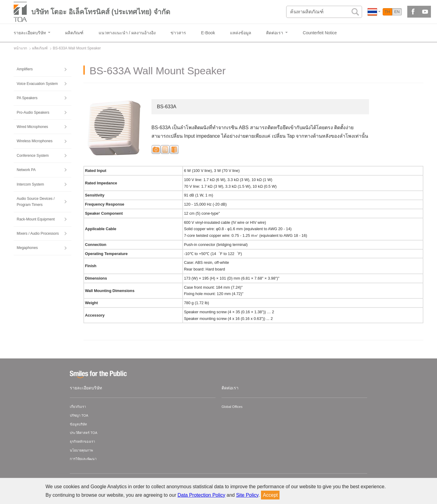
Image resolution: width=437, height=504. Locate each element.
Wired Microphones (32, 127)
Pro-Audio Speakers (33, 113)
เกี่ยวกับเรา (78, 407)
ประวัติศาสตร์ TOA (83, 433)
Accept (270, 495)
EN (397, 12)
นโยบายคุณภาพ (81, 450)
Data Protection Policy (201, 495)
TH (387, 12)
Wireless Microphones (35, 141)
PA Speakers (27, 98)
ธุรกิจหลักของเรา (82, 442)
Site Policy (247, 495)
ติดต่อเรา (230, 388)
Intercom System (30, 184)
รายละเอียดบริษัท (86, 388)
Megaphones (27, 248)
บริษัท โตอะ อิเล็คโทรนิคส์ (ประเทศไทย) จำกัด (101, 12)
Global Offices (232, 407)
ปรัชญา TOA (79, 415)
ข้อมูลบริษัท (78, 424)
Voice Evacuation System (37, 84)
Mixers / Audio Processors (38, 234)
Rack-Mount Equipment (36, 219)
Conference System (33, 156)
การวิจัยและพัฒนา (83, 459)
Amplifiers (25, 69)
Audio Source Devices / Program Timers (36, 202)
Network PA (26, 170)
